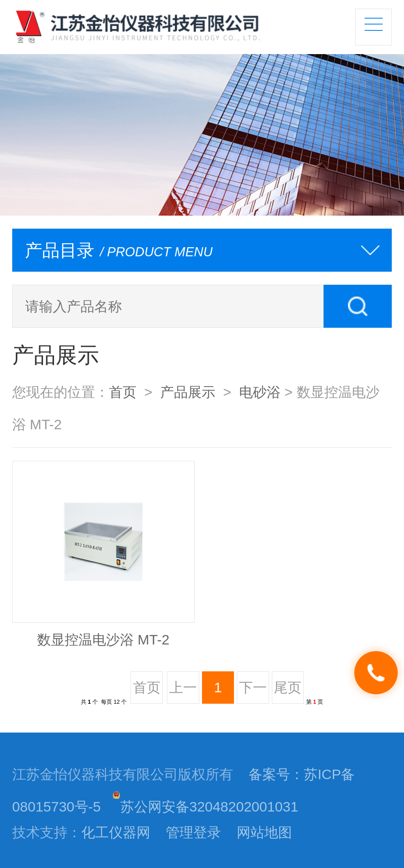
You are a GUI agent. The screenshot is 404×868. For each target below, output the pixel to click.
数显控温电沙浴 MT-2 (103, 640)
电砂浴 (260, 392)
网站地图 (264, 832)
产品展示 (188, 392)
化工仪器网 (116, 832)
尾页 (288, 688)
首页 (123, 392)
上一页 (183, 692)
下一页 (253, 692)
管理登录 (193, 832)
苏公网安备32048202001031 (205, 807)
